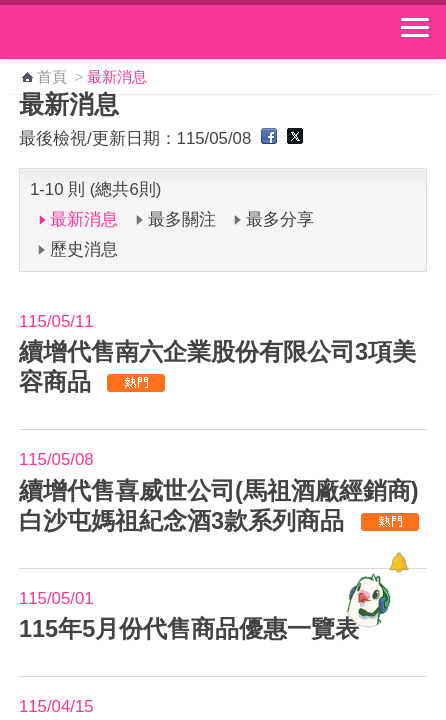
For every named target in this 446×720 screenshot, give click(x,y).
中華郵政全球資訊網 (125, 32)
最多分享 (280, 219)
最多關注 (182, 219)
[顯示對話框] (398, 562)
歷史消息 (84, 249)
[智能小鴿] (366, 600)
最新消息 (84, 219)
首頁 (52, 77)
